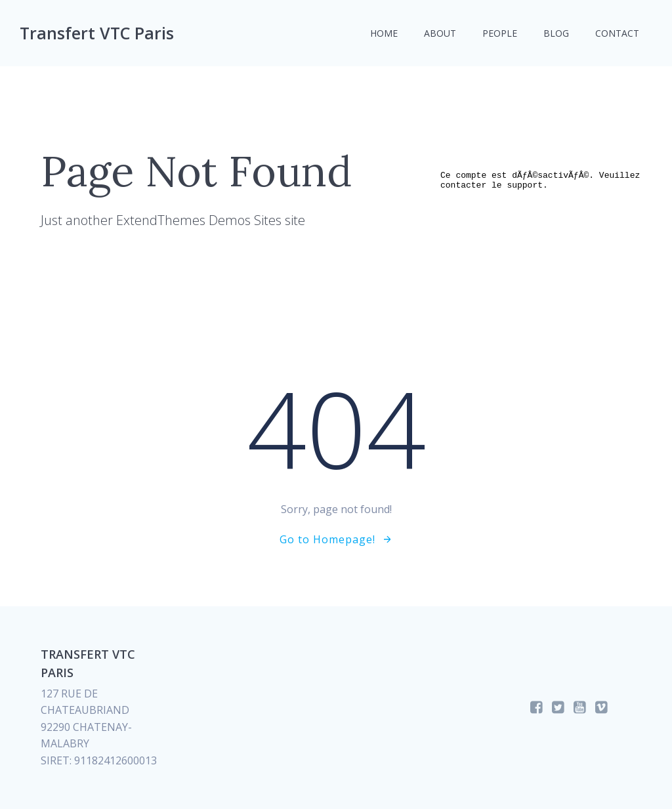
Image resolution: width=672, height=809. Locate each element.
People (500, 33)
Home (384, 33)
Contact (617, 33)
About (440, 33)
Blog (556, 33)
